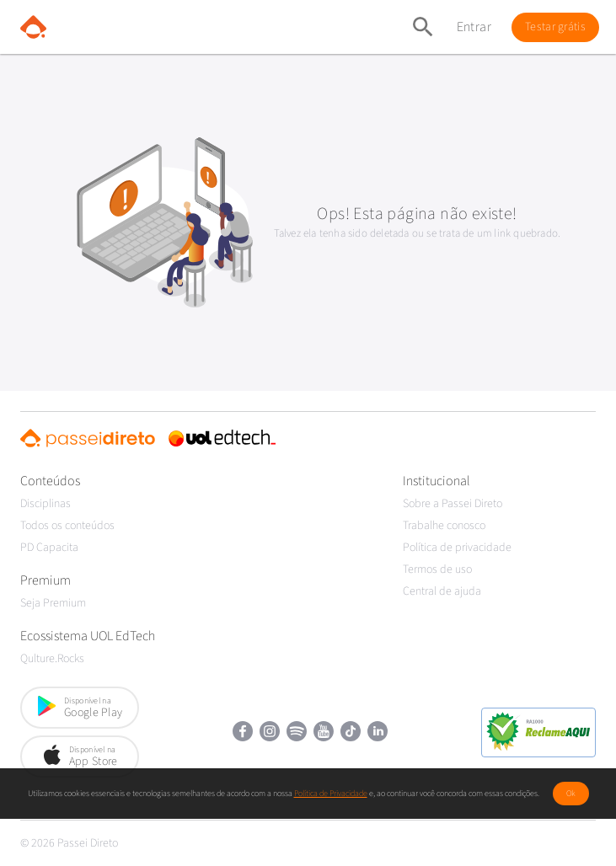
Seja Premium (53, 603)
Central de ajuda (442, 591)
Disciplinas (46, 504)
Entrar (474, 27)
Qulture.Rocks (52, 659)
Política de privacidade (457, 548)
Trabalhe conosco (444, 526)
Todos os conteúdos (67, 526)
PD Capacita (49, 548)
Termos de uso (437, 569)
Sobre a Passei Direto (453, 504)
